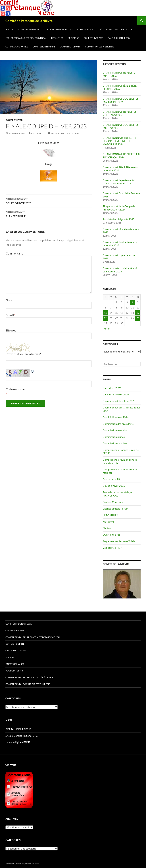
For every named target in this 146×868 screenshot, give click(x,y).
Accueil (10, 29)
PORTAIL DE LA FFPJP (18, 729)
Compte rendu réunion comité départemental (33, 637)
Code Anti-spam (16, 389)
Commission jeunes (70, 47)
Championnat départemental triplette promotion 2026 (119, 182)
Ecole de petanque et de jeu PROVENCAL (26, 38)
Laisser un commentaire (65, 133)
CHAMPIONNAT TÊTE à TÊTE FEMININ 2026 (120, 87)
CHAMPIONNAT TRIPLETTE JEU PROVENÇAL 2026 (121, 156)
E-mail (11, 315)
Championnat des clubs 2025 (119, 401)
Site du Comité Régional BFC (22, 736)
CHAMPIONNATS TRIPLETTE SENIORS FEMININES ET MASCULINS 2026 (120, 141)
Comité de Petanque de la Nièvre (29, 21)
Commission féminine (44, 47)
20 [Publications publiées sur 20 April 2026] (106, 318)
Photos (107, 528)
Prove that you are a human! (23, 354)
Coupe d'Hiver (14, 120)
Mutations (73, 38)
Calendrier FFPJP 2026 (119, 38)
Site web (11, 330)
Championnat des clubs (60, 29)
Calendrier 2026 (112, 388)
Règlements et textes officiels (116, 29)
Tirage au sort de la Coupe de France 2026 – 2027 (119, 208)
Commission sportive (17, 47)
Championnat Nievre (29, 29)
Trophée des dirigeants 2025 (119, 219)
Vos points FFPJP (112, 548)
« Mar (107, 328)
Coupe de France (86, 29)
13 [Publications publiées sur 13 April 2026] (106, 313)
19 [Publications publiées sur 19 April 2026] (138, 313)
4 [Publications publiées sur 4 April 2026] (132, 302)
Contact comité (111, 479)
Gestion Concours (113, 502)
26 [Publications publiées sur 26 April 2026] (138, 318)
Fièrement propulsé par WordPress (22, 864)
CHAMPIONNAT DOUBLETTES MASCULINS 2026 (121, 100)
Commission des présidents (100, 47)
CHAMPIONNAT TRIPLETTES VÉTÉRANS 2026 (120, 113)
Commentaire (15, 253)
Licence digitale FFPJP (115, 509)
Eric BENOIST (38, 133)
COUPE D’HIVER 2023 (49, 201)
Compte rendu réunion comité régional (29, 677)
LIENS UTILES (57, 38)
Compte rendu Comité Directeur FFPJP (28, 684)
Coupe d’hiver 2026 (93, 38)
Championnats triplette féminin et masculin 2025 (120, 270)
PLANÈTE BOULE (49, 214)
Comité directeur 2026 (116, 417)
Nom (10, 300)
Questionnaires (111, 535)
